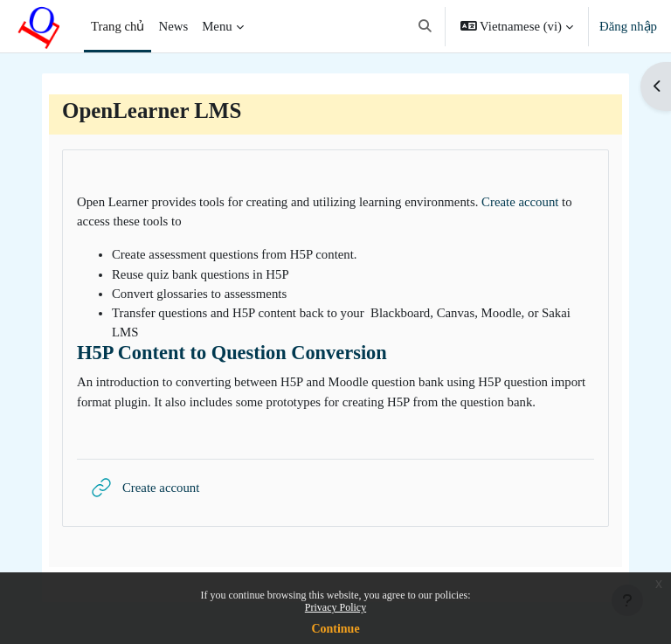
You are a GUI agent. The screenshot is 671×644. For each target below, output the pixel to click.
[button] (425, 26)
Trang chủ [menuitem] (118, 26)
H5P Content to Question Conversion (232, 353)
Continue (335, 629)
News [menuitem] (173, 26)
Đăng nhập (628, 26)
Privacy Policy (335, 607)
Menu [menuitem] (217, 26)
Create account (520, 202)
